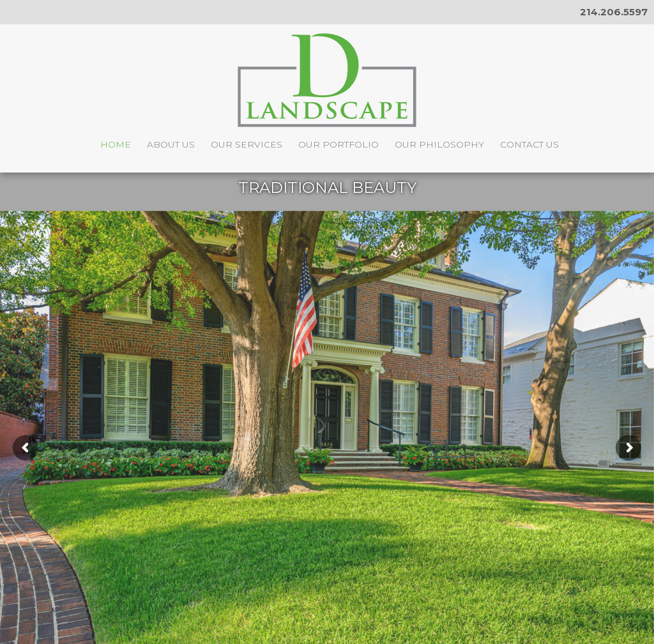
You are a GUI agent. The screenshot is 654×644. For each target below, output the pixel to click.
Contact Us (529, 144)
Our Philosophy (439, 144)
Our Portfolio (338, 144)
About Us (171, 144)
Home (116, 144)
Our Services (247, 144)
